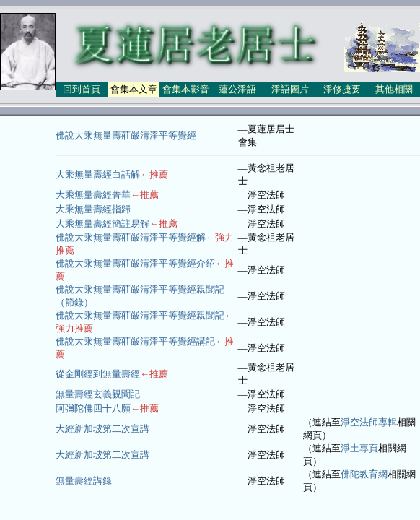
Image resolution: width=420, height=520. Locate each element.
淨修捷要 (342, 89)
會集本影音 (186, 89)
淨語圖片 (290, 89)
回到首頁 (82, 89)
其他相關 (394, 89)
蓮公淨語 (237, 89)
